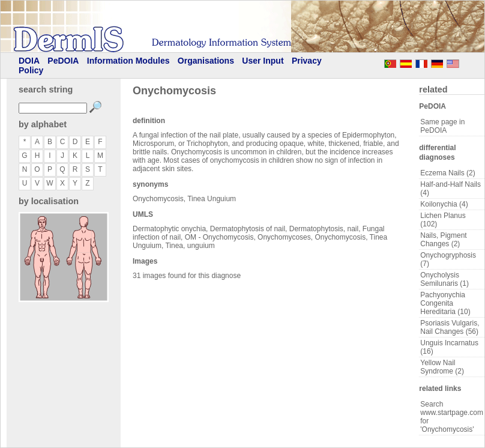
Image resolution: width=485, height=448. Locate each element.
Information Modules (128, 61)
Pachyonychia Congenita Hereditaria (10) (445, 303)
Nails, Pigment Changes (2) (443, 240)
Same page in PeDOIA (442, 126)
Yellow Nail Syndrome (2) (442, 367)
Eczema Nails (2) (447, 173)
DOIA (29, 61)
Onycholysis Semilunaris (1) (444, 279)
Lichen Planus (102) (443, 220)
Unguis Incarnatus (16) (449, 347)
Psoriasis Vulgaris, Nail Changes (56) (450, 327)
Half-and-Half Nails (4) (450, 189)
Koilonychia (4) (444, 204)
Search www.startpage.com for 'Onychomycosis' (452, 417)
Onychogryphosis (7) (448, 259)
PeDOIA (63, 61)
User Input (263, 61)
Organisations (206, 61)
